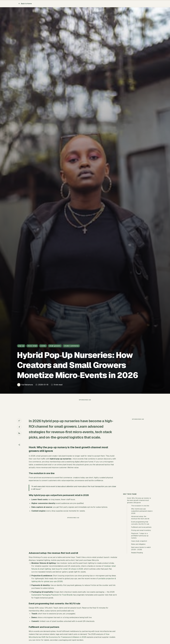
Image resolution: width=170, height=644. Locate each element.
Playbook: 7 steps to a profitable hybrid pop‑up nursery (140, 536)
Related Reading (137, 553)
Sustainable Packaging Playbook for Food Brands (52, 595)
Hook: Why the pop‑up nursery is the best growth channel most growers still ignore (139, 500)
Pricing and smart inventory (141, 530)
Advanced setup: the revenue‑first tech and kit (140, 518)
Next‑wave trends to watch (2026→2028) (141, 548)
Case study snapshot (139, 541)
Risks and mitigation (138, 544)
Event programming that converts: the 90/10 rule (140, 523)
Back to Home (25, 4)
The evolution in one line (140, 506)
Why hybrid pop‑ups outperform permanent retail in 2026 (142, 511)
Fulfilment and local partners (141, 527)
